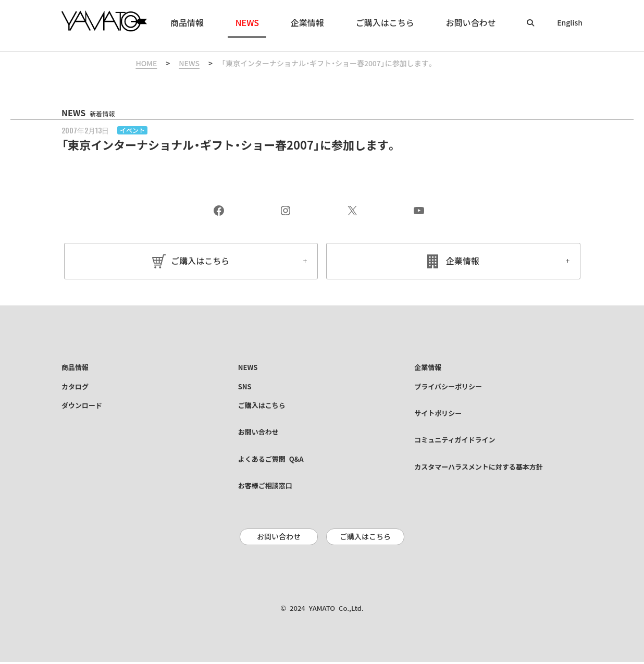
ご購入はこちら (200, 261)
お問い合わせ (279, 539)
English (570, 23)
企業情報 (463, 261)
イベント (132, 130)
